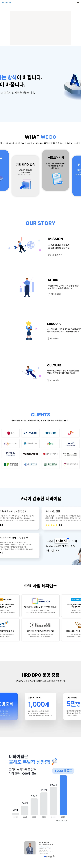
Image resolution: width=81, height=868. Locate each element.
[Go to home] (7, 3)
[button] (75, 3)
